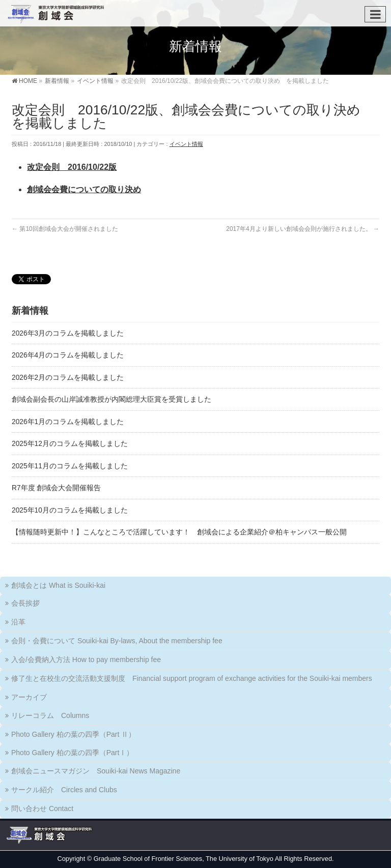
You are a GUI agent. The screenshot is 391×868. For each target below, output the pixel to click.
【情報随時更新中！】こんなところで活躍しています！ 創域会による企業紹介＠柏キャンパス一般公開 (179, 532)
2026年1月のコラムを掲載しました (68, 422)
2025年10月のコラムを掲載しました (70, 510)
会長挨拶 (25, 603)
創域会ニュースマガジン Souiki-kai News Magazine (96, 771)
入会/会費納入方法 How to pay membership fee (86, 660)
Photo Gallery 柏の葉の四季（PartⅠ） (72, 753)
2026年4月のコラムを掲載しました (68, 355)
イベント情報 (186, 144)
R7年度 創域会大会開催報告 (56, 488)
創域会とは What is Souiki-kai (58, 585)
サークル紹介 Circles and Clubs (64, 790)
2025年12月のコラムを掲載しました (70, 444)
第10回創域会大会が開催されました (65, 229)
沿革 (18, 622)
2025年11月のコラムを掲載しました (70, 466)
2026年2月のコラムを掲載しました (68, 378)
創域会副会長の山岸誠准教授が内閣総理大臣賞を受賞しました (111, 399)
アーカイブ (29, 697)
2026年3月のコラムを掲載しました (68, 333)
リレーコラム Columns (50, 715)
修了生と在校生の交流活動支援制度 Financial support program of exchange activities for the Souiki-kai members (192, 678)
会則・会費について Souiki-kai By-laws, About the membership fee (117, 641)
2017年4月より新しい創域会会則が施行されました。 (303, 229)
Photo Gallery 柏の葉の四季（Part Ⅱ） (73, 734)
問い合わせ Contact (42, 809)
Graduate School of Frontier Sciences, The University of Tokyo (184, 859)
